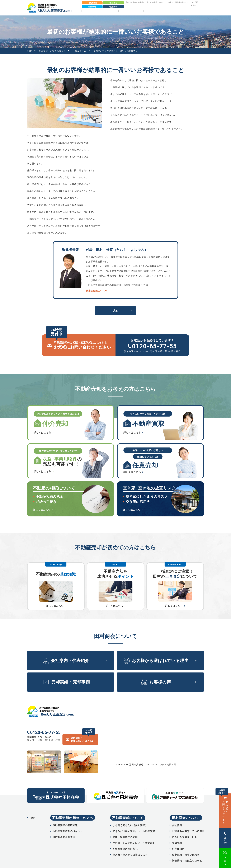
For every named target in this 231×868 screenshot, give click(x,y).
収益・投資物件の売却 (125, 830)
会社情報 (177, 818)
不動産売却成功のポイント (68, 824)
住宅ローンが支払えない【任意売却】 (134, 836)
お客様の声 (162, 11)
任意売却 (113, 7)
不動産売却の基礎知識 (65, 818)
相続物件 (92, 7)
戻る (115, 311)
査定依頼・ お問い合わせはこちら (225, 813)
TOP (85, 11)
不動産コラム (80, 51)
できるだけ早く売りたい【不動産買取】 (135, 824)
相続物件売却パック (192, 11)
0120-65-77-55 (154, 346)
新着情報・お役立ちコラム (52, 51)
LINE (225, 860)
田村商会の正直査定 (64, 830)
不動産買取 (92, 3)
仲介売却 (113, 3)
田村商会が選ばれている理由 (188, 824)
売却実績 (149, 11)
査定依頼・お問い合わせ (186, 848)
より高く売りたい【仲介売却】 (130, 818)
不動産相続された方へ (125, 842)
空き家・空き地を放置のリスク (130, 848)
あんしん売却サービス (184, 830)
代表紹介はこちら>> (97, 291)
